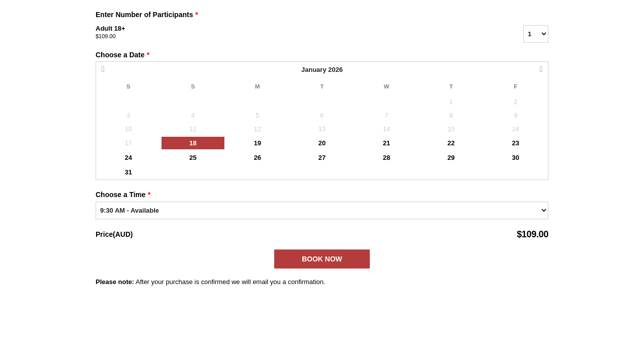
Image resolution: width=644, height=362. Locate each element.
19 (257, 143)
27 (322, 158)
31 (128, 172)
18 (193, 143)
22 (451, 143)
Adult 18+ (297, 33)
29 (451, 158)
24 (128, 158)
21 (386, 143)
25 (193, 158)
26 (257, 158)
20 (322, 143)
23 (516, 143)
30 (516, 158)
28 (386, 158)
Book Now (322, 259)
